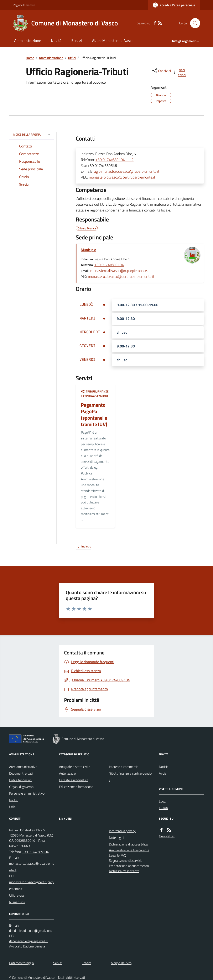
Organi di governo (21, 787)
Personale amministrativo (27, 793)
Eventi (163, 808)
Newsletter (167, 836)
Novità (56, 41)
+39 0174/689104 (109, 265)
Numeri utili (17, 902)
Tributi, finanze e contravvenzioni (95, 394)
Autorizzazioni (69, 773)
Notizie (164, 767)
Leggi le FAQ (118, 855)
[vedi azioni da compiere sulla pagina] (180, 72)
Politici (14, 800)
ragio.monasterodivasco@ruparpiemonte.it (126, 171)
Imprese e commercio (124, 767)
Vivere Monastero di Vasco (113, 41)
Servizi (77, 41)
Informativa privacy (122, 831)
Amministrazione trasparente (129, 850)
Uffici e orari (17, 895)
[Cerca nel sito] (193, 23)
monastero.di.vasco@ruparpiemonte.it (120, 271)
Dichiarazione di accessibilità (128, 844)
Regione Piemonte (24, 5)
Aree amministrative (23, 767)
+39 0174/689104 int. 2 (115, 160)
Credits (87, 963)
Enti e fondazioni (21, 780)
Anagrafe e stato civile (75, 767)
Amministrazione (28, 41)
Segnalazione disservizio (126, 860)
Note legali (116, 838)
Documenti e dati (21, 773)
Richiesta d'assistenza (124, 871)
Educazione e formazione (76, 787)
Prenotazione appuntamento (129, 866)
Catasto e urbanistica (74, 780)
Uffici (72, 58)
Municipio (89, 250)
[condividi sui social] (161, 71)
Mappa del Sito (121, 963)
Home (30, 58)
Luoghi (163, 801)
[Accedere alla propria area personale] (174, 5)
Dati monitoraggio (21, 963)
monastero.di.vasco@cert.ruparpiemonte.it (122, 177)
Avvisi (163, 773)
